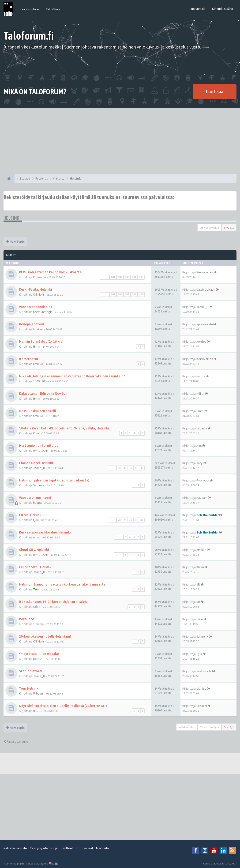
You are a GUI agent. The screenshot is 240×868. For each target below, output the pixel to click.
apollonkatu (205, 324)
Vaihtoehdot (187, 727)
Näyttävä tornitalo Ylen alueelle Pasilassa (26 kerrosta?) (63, 706)
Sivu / (229, 227)
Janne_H (202, 307)
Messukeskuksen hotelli (37, 411)
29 (125, 520)
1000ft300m (41, 381)
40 (131, 468)
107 (141, 294)
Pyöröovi (203, 480)
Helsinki (12, 218)
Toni (36, 589)
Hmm (37, 346)
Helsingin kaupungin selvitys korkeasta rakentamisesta (62, 584)
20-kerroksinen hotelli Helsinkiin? (45, 636)
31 (136, 520)
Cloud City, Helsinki (34, 550)
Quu (36, 520)
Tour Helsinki (29, 688)
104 (134, 277)
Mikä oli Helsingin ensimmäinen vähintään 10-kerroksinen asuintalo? (72, 376)
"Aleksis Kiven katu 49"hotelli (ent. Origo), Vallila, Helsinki (64, 428)
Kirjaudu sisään (223, 9)
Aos (199, 446)
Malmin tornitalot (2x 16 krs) (41, 341)
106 (134, 294)
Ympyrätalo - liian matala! (39, 654)
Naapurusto (29, 9)
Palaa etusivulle (16, 741)
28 (119, 520)
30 (131, 520)
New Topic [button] (15, 241)
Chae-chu (39, 277)
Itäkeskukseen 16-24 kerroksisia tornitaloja (53, 602)
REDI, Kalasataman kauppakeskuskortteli (51, 272)
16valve (38, 624)
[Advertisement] (120, 141)
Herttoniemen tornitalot (39, 445)
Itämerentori (29, 359)
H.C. (36, 711)
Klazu (200, 567)
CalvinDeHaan (206, 289)
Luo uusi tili (197, 9)
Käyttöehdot (70, 848)
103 (127, 277)
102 (120, 277)
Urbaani (202, 428)
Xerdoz (201, 342)
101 (113, 277)
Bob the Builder (208, 515)
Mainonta (102, 848)
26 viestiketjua (210, 227)
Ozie (36, 433)
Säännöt (87, 848)
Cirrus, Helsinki (31, 515)
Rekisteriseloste (15, 848)
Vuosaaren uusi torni (35, 498)
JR (198, 584)
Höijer (201, 394)
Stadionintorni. (31, 671)
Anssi (37, 537)
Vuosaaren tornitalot (36, 307)
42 (142, 468)
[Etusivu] (9, 178)
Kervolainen (205, 272)
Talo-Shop (53, 9)
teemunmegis (43, 312)
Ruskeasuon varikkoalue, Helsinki (45, 532)
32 (142, 520)
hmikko (38, 329)
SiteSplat (33, 863)
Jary (199, 463)
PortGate (26, 619)
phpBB (21, 863)
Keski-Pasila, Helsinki (36, 289)
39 (125, 468)
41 (136, 468)
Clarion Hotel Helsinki (36, 463)
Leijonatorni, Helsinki (36, 567)
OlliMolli (38, 294)
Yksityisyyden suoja (44, 848)
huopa (201, 376)
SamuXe (39, 485)
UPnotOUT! (41, 451)
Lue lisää (215, 91)
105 (141, 277)
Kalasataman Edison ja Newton (43, 393)
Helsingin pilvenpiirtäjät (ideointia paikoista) (54, 480)
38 (119, 468)
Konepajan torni (32, 324)
